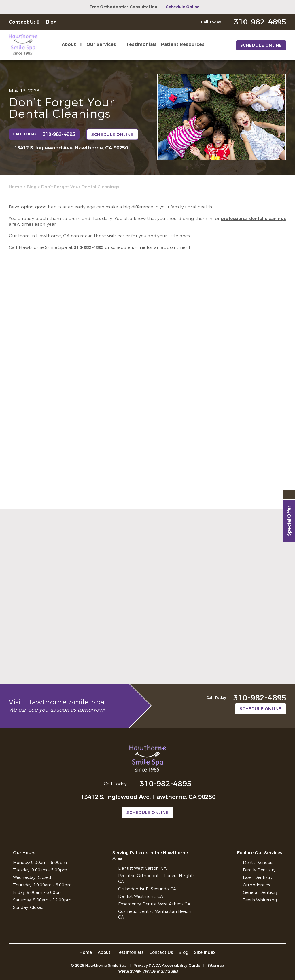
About (69, 44)
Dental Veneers (258, 863)
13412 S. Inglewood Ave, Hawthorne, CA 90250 (71, 148)
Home (15, 187)
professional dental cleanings (253, 219)
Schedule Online (183, 7)
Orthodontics (256, 885)
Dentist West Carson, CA (142, 868)
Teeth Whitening (260, 900)
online (139, 247)
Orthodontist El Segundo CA (147, 889)
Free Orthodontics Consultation (123, 7)
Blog (52, 22)
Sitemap (216, 965)
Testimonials (141, 44)
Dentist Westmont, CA (141, 897)
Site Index (205, 952)
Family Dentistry (259, 870)
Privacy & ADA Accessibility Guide (167, 965)
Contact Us (22, 22)
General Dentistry (260, 893)
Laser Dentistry (258, 878)
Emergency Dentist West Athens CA (154, 904)
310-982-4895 (89, 247)
